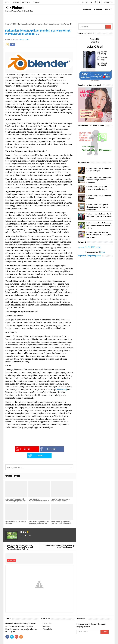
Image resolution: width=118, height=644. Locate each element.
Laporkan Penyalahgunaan (90, 256)
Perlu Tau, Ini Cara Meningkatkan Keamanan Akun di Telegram (38, 494)
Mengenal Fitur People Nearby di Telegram (15, 516)
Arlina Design (76, 640)
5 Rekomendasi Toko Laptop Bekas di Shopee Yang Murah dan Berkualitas (99, 180)
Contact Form (48, 617)
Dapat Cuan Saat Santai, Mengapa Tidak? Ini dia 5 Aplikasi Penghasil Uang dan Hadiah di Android (20, 541)
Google (13, 449)
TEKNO (14, 24)
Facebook (36, 449)
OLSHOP (90, 247)
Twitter (58, 449)
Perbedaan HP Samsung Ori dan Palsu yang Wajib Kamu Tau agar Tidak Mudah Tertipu (15, 494)
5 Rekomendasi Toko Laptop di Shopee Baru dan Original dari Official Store (97, 207)
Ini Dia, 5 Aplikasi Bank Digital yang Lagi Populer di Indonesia (61, 516)
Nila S (23, 525)
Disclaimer (46, 620)
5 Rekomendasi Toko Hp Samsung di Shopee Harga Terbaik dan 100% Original (99, 225)
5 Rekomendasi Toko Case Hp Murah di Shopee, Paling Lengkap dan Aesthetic (99, 235)
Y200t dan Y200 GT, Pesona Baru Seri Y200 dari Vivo (60, 493)
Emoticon (11, 554)
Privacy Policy (48, 622)
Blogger (102, 252)
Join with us (108, 2)
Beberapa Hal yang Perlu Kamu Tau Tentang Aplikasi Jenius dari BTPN (38, 517)
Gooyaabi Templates (99, 640)
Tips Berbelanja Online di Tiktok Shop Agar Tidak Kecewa (58, 540)
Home (7, 24)
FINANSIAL (81, 248)
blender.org (62, 389)
